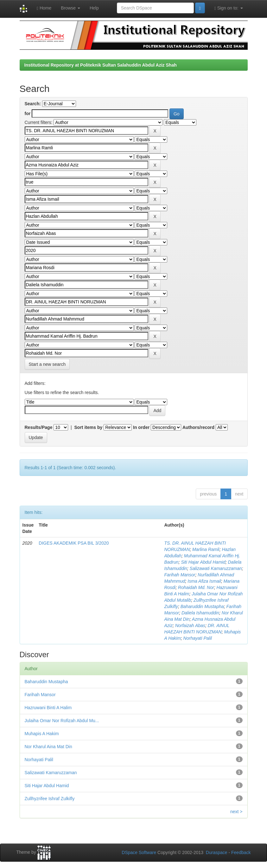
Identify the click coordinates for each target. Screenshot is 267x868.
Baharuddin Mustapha (202, 606)
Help (94, 8)
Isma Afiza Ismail (204, 581)
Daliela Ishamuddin (200, 613)
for (28, 113)
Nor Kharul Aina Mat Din (48, 747)
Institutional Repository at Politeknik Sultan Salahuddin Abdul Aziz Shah (101, 65)
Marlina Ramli (206, 549)
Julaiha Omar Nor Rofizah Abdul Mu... (62, 721)
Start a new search (47, 364)
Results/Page (39, 427)
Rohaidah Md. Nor (196, 587)
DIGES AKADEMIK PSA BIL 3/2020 (74, 543)
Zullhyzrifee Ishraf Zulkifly (50, 799)
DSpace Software (139, 852)
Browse (70, 8)
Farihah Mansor (180, 575)
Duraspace (217, 852)
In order (141, 427)
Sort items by (89, 427)
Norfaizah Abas (190, 625)
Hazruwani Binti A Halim (48, 708)
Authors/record (198, 427)
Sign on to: (229, 8)
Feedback (241, 852)
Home (44, 8)
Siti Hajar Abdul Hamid (203, 562)
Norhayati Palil (198, 638)
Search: (33, 104)
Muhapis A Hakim (42, 734)
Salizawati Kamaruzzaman (216, 568)
